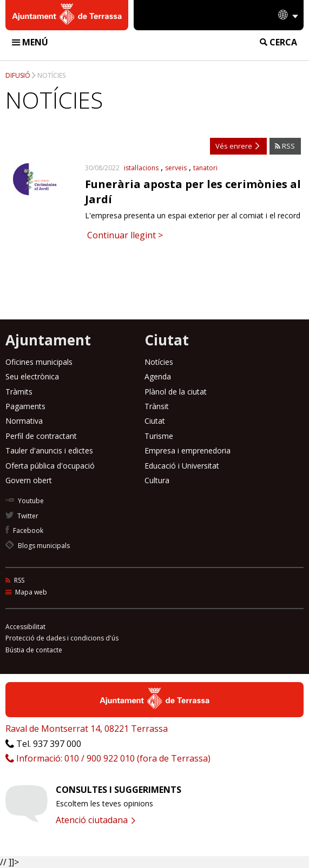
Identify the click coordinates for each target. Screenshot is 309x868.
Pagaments (25, 406)
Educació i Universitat (182, 466)
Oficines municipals (39, 362)
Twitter (22, 516)
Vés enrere (237, 146)
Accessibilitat (25, 627)
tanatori (205, 168)
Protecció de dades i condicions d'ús (62, 638)
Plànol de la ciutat (176, 392)
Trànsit (157, 406)
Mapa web (26, 592)
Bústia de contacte (34, 650)
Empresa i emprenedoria (188, 450)
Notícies (51, 75)
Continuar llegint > (124, 235)
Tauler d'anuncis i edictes (49, 450)
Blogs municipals (38, 546)
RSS (285, 146)
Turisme (159, 436)
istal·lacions (141, 168)
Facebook (24, 530)
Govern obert (29, 480)
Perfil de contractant (41, 436)
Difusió (18, 75)
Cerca (278, 42)
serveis (176, 168)
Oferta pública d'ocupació (50, 466)
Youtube (25, 501)
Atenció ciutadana (96, 820)
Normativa (24, 421)
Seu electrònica (32, 376)
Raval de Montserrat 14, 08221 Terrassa (87, 729)
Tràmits (19, 392)
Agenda (158, 376)
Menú (30, 42)
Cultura (157, 480)
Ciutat (155, 421)
